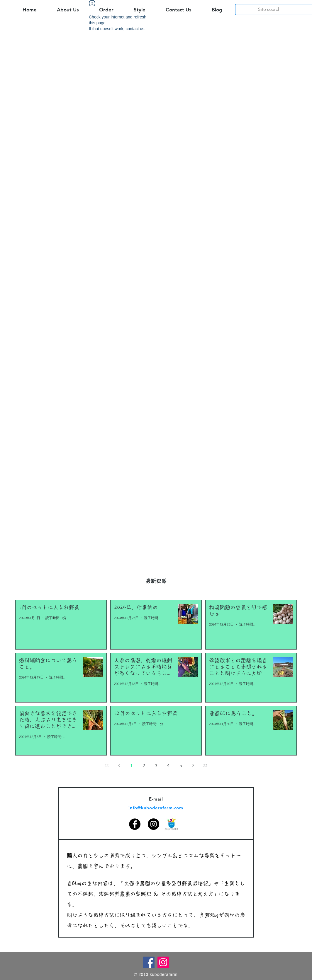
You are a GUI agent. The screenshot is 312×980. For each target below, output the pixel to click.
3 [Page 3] (156, 766)
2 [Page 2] (144, 766)
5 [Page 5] (181, 766)
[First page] (107, 765)
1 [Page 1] (131, 766)
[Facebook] (135, 824)
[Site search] (269, 9)
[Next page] (193, 765)
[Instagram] (154, 824)
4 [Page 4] (168, 766)
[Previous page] (119, 765)
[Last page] (205, 765)
